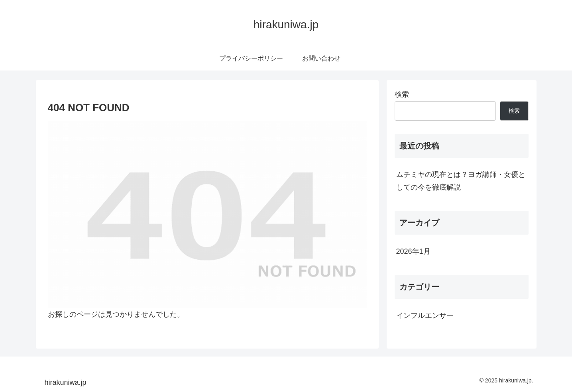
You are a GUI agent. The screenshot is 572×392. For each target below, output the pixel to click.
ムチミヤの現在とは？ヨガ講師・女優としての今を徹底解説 (461, 181)
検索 (402, 94)
